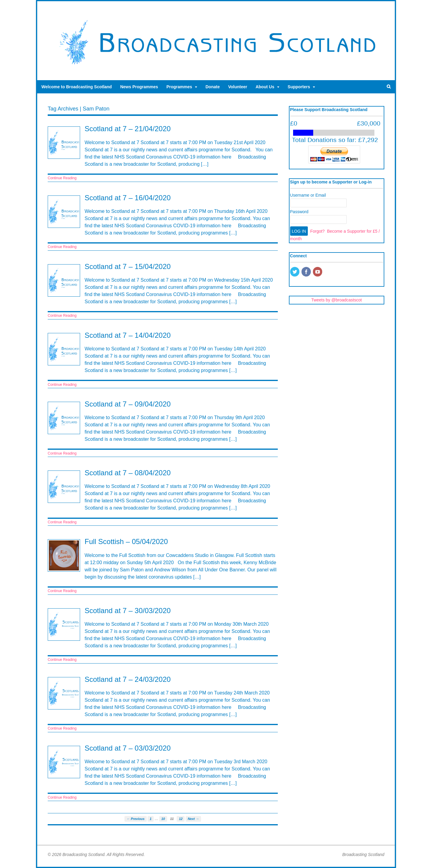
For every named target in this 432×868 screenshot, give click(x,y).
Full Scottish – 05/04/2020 (126, 541)
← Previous (135, 819)
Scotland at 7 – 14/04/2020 (128, 335)
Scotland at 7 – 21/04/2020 (128, 129)
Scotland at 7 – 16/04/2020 (128, 198)
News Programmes (139, 87)
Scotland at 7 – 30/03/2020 (128, 611)
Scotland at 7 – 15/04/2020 (128, 266)
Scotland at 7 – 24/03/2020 (128, 679)
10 (163, 819)
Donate (213, 87)
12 (181, 819)
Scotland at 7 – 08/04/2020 (128, 473)
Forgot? (317, 231)
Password (299, 212)
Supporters (299, 87)
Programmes (179, 87)
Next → (193, 819)
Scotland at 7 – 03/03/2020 (128, 748)
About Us (265, 87)
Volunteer (238, 87)
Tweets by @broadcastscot (337, 300)
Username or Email (308, 195)
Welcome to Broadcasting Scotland (77, 87)
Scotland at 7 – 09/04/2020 (128, 404)
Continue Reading (62, 178)
